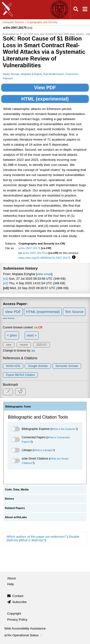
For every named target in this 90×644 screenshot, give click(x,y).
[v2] (6, 283)
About (11, 578)
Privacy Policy (17, 620)
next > (32, 335)
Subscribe (19, 602)
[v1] (6, 279)
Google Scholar (38, 366)
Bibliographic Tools (18, 407)
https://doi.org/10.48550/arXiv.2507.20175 (45, 258)
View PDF (45, 88)
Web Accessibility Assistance (25, 628)
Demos (9, 499)
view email (44, 274)
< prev (12, 335)
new (9, 345)
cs (33, 351)
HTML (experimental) (45, 99)
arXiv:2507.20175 (30, 248)
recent (24, 345)
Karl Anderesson (54, 74)
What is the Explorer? (64, 429)
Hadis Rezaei (11, 74)
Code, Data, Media (17, 489)
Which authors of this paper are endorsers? (36, 537)
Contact (18, 596)
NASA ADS (13, 366)
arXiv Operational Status (24, 635)
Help (11, 584)
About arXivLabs (16, 517)
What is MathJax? (33, 540)
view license (9, 318)
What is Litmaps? (44, 450)
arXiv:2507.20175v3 (35, 253)
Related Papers (15, 508)
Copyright (14, 613)
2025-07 (42, 345)
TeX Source (74, 312)
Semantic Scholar (67, 366)
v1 (36, 34)
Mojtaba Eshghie (31, 74)
